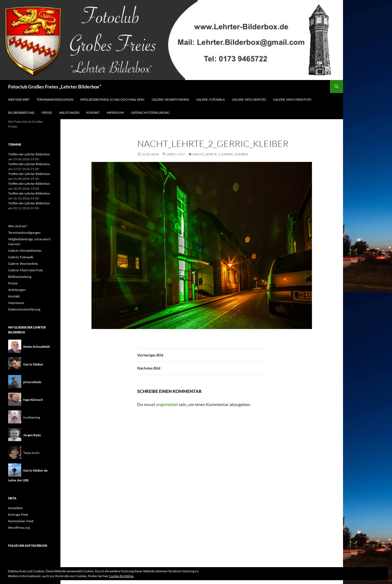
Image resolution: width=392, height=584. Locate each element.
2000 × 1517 (176, 154)
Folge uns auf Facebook (28, 545)
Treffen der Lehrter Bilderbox (29, 154)
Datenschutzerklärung (150, 113)
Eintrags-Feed (18, 514)
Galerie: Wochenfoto (249, 99)
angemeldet (167, 404)
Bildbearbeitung (21, 113)
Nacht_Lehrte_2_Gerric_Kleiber (220, 154)
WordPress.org (19, 528)
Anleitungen (69, 113)
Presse (47, 113)
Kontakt (93, 113)
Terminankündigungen (55, 99)
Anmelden (16, 508)
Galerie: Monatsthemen (170, 99)
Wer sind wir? (19, 99)
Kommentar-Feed (21, 521)
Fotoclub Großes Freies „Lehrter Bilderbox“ (55, 87)
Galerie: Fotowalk (210, 99)
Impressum (115, 113)
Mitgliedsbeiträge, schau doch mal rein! (112, 99)
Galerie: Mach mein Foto (292, 99)
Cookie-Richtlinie (121, 576)
